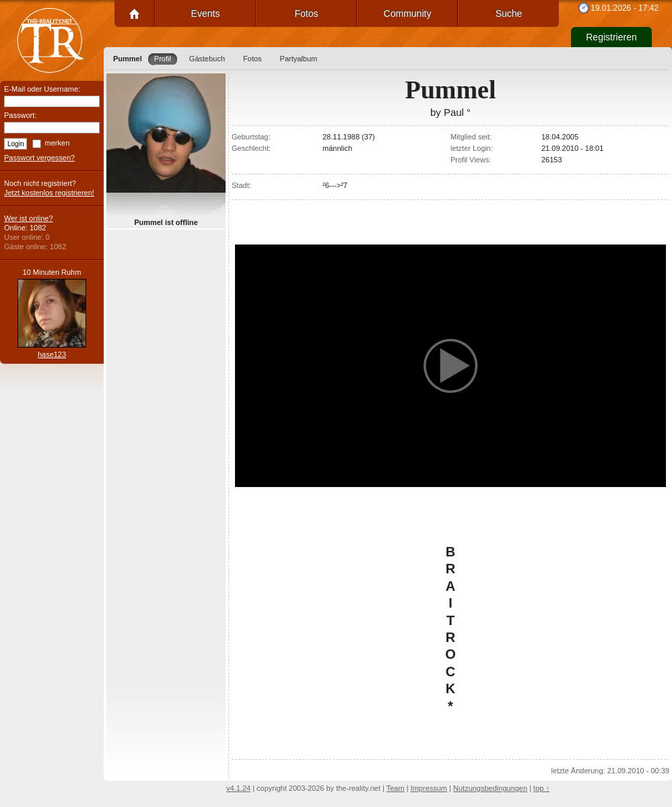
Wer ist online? (29, 218)
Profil (163, 59)
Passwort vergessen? (39, 158)
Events (206, 13)
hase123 (52, 354)
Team (396, 788)
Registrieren (611, 37)
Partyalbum (299, 59)
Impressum (429, 788)
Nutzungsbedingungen (490, 788)
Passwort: (20, 115)
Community (408, 13)
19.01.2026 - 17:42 (625, 8)
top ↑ (541, 788)
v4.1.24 (238, 788)
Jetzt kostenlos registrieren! (49, 193)
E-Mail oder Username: (42, 89)
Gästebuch (207, 59)
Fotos (306, 13)
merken (58, 143)
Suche (509, 13)
